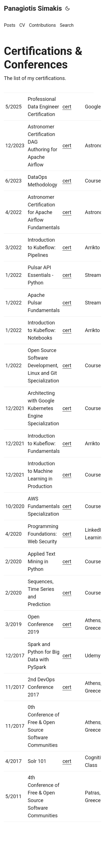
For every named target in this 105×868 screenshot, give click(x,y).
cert (67, 107)
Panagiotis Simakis (33, 8)
